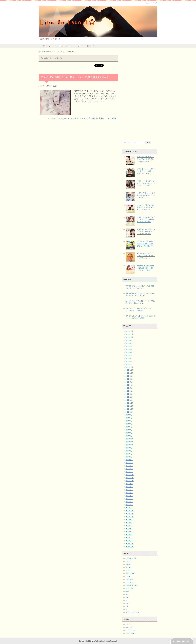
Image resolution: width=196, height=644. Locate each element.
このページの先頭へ (182, 641)
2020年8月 (129, 451)
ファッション (130, 583)
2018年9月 (129, 520)
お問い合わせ (46, 46)
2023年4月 (129, 355)
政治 (127, 592)
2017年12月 (130, 544)
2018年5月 (129, 532)
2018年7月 (129, 526)
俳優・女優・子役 (132, 586)
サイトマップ (153, 3)
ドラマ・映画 (130, 574)
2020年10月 (130, 445)
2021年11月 (130, 406)
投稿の (130, 628)
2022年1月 (129, 400)
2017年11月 (130, 547)
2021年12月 (130, 403)
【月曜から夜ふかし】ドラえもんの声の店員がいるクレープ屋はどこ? (146, 195)
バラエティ (129, 580)
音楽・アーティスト (132, 612)
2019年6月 (129, 493)
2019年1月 (129, 508)
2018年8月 (129, 523)
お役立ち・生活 (131, 559)
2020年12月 (130, 439)
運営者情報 (90, 46)
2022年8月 (129, 379)
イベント (129, 562)
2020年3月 (129, 466)
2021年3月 (129, 430)
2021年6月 (129, 421)
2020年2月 (129, 469)
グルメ (128, 565)
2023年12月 (130, 331)
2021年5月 (129, 424)
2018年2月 (129, 541)
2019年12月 (130, 475)
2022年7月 (129, 382)
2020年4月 (129, 463)
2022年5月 (129, 388)
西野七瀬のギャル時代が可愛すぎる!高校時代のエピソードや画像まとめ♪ (146, 232)
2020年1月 (129, 472)
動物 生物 (129, 589)
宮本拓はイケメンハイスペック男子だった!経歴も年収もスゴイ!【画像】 (146, 171)
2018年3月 (129, 538)
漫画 (127, 598)
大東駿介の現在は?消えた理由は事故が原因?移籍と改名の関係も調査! (146, 159)
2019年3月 (129, 502)
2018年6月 (129, 529)
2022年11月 (130, 370)
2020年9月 (129, 448)
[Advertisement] (140, 98)
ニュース (129, 577)
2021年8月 (129, 415)
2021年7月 (129, 418)
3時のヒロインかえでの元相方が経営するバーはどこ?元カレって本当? (146, 268)
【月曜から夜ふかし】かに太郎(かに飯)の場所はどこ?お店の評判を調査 (140, 317)
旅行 (54, 86)
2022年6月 (129, 385)
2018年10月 (130, 517)
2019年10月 (130, 481)
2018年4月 (129, 535)
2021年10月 (130, 409)
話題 (127, 606)
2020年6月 (129, 457)
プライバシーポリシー (64, 46)
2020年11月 (130, 442)
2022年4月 (129, 391)
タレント (129, 571)
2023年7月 (129, 346)
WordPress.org (131, 634)
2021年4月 (129, 427)
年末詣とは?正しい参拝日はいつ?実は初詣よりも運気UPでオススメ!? (140, 287)
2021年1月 (129, 436)
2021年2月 (129, 433)
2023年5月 (129, 352)
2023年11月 (130, 334)
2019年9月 (129, 484)
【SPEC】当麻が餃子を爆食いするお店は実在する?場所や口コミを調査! (146, 183)
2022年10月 (130, 373)
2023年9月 (129, 340)
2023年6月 (129, 349)
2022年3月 (129, 394)
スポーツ (129, 568)
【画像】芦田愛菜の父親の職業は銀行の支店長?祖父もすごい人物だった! (146, 207)
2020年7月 (129, 454)
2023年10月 (130, 337)
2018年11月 (130, 514)
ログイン (129, 625)
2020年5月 (129, 460)
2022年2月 (129, 397)
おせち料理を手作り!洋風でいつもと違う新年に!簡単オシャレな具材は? (140, 295)
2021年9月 (129, 412)
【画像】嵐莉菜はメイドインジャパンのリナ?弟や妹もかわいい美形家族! (146, 220)
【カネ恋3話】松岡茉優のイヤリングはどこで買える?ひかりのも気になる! (146, 244)
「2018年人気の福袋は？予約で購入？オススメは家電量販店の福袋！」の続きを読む (83, 118)
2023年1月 (129, 364)
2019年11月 (130, 478)
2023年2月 (129, 361)
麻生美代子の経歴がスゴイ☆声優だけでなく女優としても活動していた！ (146, 256)
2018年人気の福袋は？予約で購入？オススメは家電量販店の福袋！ (75, 77)
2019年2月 (129, 505)
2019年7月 (129, 490)
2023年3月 (129, 358)
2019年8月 (129, 487)
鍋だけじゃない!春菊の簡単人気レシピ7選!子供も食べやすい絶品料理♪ (140, 310)
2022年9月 (129, 376)
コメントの (131, 631)
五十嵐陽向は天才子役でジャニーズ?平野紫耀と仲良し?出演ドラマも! (140, 302)
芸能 (127, 603)
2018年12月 (130, 511)
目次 (79, 46)
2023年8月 (129, 343)
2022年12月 (130, 367)
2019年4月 (129, 499)
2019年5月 (129, 496)
